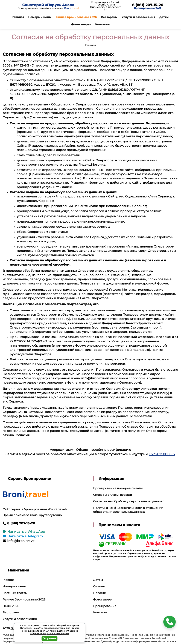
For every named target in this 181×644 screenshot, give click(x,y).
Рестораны (109, 17)
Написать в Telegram (23, 536)
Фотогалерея (81, 24)
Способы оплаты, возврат (113, 495)
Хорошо (50, 638)
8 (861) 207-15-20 (148, 5)
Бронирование (105, 606)
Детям (164, 17)
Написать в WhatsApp (24, 532)
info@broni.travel (19, 541)
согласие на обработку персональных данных (54, 632)
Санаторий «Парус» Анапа (48, 5)
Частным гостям (15, 593)
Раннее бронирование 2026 (76, 17)
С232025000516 (162, 454)
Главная (18, 17)
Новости (100, 593)
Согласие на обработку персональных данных (128, 501)
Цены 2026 (11, 606)
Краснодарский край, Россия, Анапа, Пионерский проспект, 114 (106, 6)
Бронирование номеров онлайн (118, 488)
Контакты (103, 24)
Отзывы (99, 586)
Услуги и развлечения (138, 17)
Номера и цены (40, 17)
